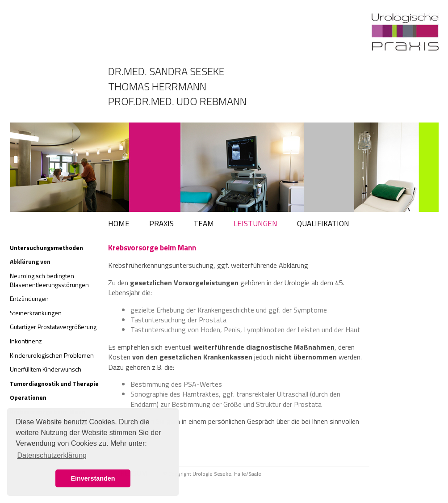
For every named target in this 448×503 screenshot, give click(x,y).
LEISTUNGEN (255, 224)
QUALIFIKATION (323, 224)
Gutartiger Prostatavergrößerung (53, 327)
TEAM (204, 224)
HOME (119, 224)
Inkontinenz (26, 341)
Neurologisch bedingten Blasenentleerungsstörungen (49, 280)
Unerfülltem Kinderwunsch (46, 369)
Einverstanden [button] (93, 478)
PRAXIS (161, 224)
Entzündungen (29, 298)
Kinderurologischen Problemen (52, 355)
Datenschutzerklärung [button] (52, 455)
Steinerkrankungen (36, 313)
